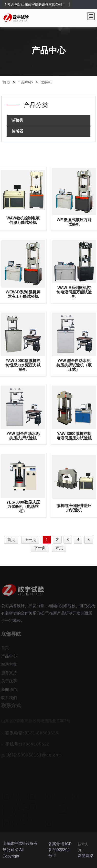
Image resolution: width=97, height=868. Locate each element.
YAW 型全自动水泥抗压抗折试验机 (23, 436)
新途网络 (86, 856)
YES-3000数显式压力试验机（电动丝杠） (23, 507)
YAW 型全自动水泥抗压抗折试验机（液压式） (74, 365)
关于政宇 (9, 682)
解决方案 (9, 666)
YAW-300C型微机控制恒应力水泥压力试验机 (23, 365)
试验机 (46, 82)
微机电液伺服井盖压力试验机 (74, 508)
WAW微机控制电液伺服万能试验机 (23, 220)
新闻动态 (9, 691)
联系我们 (9, 699)
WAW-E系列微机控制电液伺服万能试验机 (74, 292)
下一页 (40, 548)
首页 (6, 82)
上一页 (30, 540)
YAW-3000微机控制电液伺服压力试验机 (74, 436)
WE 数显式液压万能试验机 (74, 222)
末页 (59, 548)
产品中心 (25, 82)
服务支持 (9, 674)
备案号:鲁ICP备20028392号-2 (60, 850)
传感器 (17, 131)
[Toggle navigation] (91, 16)
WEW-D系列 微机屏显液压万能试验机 (23, 294)
